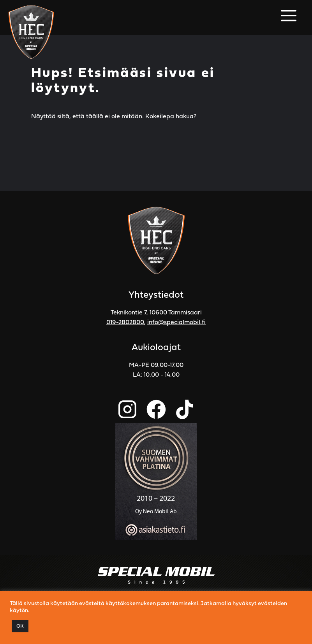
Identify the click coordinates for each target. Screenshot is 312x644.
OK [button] (20, 626)
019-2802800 (125, 323)
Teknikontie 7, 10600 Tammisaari (156, 313)
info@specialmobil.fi (176, 323)
